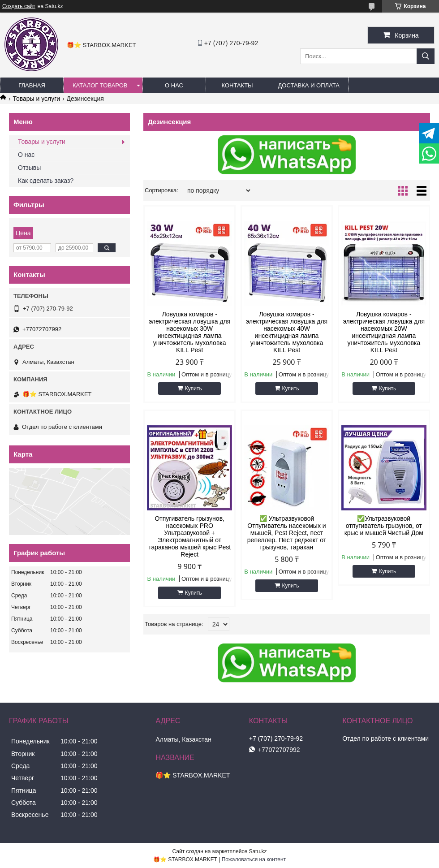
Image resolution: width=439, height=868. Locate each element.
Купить (194, 389)
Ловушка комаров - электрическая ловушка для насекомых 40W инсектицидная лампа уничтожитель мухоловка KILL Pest (287, 332)
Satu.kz (258, 851)
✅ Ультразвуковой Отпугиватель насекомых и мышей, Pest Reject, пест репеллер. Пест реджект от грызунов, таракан (287, 533)
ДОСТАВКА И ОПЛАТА (309, 85)
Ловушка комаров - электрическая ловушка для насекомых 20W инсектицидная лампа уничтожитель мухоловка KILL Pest (384, 332)
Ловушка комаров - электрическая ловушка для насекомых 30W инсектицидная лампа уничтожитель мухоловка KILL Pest (189, 332)
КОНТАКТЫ (237, 85)
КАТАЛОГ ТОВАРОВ (100, 85)
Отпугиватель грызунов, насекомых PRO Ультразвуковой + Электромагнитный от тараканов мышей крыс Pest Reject (189, 536)
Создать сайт (19, 6)
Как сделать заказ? (46, 181)
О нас (26, 155)
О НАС (174, 85)
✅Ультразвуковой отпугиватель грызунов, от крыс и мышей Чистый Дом (384, 526)
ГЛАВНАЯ (32, 85)
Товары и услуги (36, 99)
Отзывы (29, 168)
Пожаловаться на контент (254, 859)
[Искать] (426, 56)
